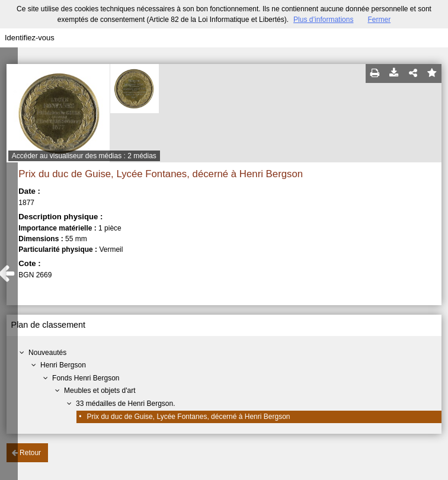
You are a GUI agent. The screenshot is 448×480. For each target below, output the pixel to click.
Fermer (379, 20)
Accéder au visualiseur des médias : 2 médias (84, 156)
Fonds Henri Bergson (86, 378)
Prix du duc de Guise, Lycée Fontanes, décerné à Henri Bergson (188, 417)
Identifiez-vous (30, 38)
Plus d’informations (323, 20)
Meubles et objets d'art (100, 391)
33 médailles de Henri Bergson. (125, 404)
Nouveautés (47, 353)
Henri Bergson (63, 365)
